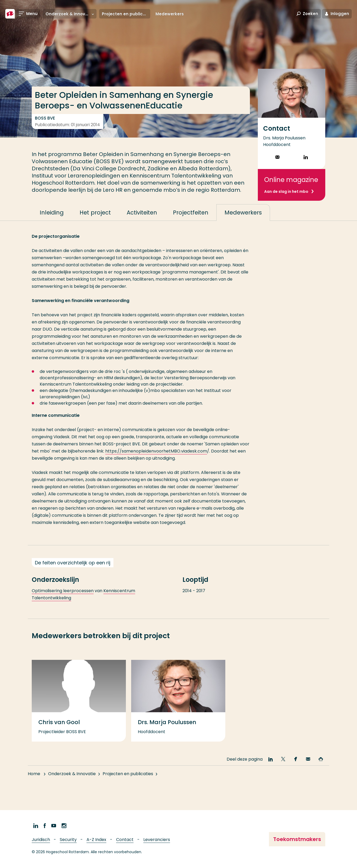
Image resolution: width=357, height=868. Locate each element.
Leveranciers (157, 840)
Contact (125, 840)
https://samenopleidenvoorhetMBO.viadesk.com (156, 462)
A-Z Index (96, 840)
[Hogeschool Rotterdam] (10, 14)
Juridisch (41, 840)
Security (68, 840)
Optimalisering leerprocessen (63, 602)
